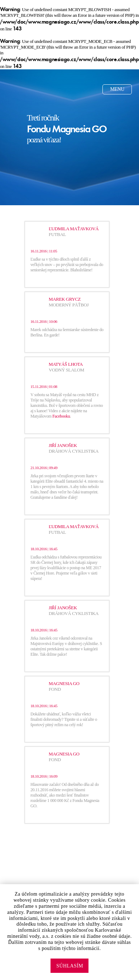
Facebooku (61, 416)
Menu (117, 89)
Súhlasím (70, 966)
